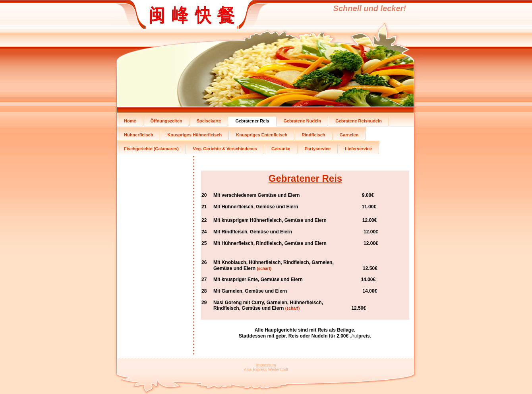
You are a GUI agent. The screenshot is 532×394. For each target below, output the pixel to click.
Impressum (266, 365)
